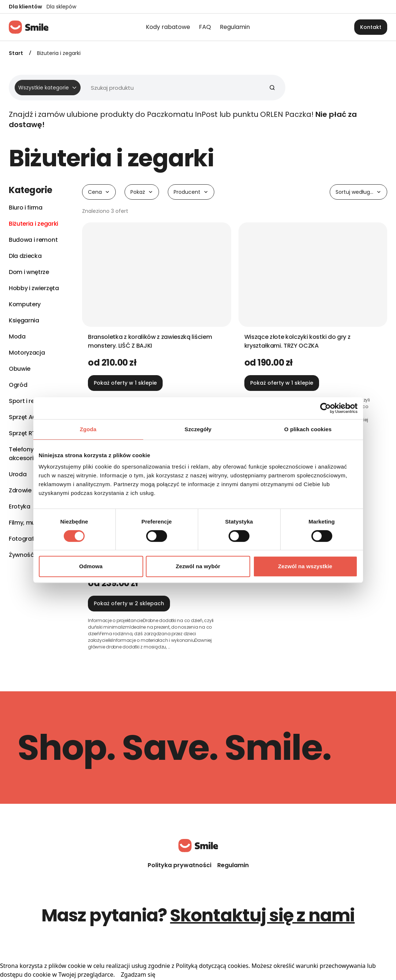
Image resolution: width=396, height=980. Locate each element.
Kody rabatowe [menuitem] (168, 27)
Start (16, 53)
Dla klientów (25, 7)
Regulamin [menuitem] (235, 27)
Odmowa (91, 566)
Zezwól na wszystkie (305, 566)
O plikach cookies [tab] (308, 429)
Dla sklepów (61, 7)
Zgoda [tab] (88, 429)
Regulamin (233, 865)
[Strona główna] (29, 27)
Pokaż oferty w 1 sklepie (125, 383)
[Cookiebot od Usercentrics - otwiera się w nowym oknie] (325, 408)
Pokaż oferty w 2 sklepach (129, 603)
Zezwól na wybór (198, 566)
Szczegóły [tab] (198, 429)
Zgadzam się (138, 975)
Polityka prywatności (180, 865)
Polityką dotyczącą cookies (212, 966)
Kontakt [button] (371, 27)
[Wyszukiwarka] (144, 88)
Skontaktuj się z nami (262, 915)
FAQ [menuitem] (205, 27)
